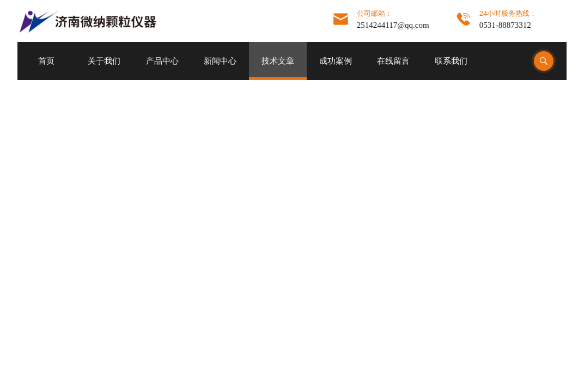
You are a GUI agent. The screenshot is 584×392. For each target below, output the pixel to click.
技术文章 (278, 61)
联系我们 (451, 61)
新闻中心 (220, 61)
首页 (46, 61)
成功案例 (336, 61)
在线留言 (393, 61)
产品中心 (162, 61)
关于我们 (104, 61)
